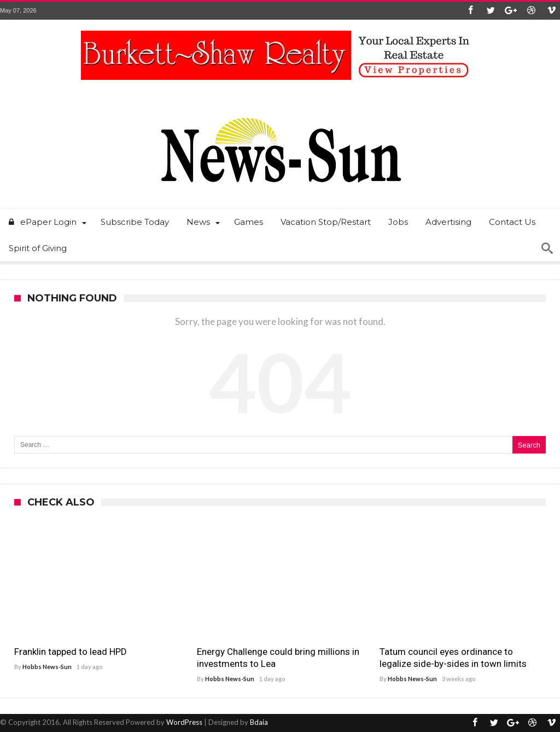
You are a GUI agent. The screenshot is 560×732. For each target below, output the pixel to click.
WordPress (184, 722)
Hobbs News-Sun (47, 667)
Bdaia (259, 722)
